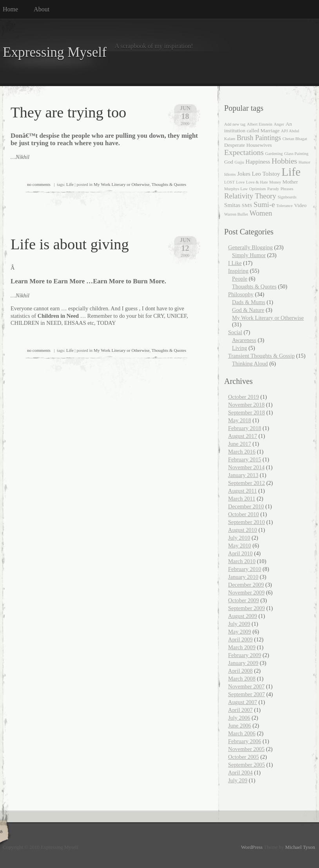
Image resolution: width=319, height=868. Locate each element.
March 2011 (242, 499)
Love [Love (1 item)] (240, 182)
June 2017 (240, 444)
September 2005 (246, 765)
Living (239, 348)
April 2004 (240, 773)
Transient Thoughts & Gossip (261, 356)
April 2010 (240, 553)
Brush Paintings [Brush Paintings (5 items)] (259, 138)
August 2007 (243, 702)
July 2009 (239, 624)
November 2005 (246, 749)
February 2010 (245, 569)
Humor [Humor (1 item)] (304, 162)
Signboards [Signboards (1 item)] (287, 197)
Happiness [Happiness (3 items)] (258, 162)
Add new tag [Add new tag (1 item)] (235, 124)
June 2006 (240, 726)
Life (70, 184)
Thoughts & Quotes (169, 184)
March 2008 (242, 679)
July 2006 (239, 718)
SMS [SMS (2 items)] (247, 205)
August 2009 (243, 616)
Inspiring (238, 271)
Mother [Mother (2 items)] (290, 182)
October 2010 (244, 514)
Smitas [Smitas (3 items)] (232, 205)
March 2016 (242, 452)
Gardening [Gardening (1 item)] (274, 154)
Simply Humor (249, 255)
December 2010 (246, 506)
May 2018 (240, 420)
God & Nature (248, 310)
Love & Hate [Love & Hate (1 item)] (257, 182)
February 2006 (245, 741)
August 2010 (243, 530)
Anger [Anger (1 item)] (279, 124)
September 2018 (246, 412)
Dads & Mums (249, 302)
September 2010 (246, 522)
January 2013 (243, 475)
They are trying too (68, 112)
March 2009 (242, 647)
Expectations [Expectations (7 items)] (244, 152)
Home (10, 9)
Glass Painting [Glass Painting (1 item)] (296, 154)
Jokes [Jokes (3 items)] (244, 174)
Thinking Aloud (250, 364)
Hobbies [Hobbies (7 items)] (284, 161)
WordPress (252, 847)
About (42, 9)
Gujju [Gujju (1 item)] (239, 162)
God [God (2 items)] (229, 162)
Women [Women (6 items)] (261, 213)
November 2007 (246, 686)
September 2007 (246, 694)
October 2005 (244, 757)
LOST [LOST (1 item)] (229, 182)
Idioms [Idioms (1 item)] (230, 174)
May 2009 (240, 632)
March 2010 (242, 561)
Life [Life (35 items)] (291, 172)
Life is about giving (70, 244)
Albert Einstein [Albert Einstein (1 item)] (260, 124)
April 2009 (240, 639)
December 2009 (246, 585)
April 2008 (240, 671)
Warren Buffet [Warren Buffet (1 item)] (236, 214)
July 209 (238, 780)
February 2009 (245, 655)
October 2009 (244, 600)
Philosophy (241, 294)
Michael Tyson (300, 847)
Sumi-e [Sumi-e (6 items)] (264, 204)
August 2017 (243, 436)
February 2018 (245, 428)
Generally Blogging (250, 247)
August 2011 (242, 491)
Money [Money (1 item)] (275, 182)
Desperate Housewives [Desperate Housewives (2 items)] (248, 145)
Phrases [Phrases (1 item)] (287, 189)
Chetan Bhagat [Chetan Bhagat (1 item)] (295, 139)
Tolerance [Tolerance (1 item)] (285, 206)
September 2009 (246, 608)
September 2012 (246, 483)
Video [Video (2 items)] (300, 205)
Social (235, 332)
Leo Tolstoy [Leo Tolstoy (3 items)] (266, 174)
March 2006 (242, 733)
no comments (39, 184)
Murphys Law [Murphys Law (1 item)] (236, 189)
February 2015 (245, 459)
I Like (235, 263)
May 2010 (240, 546)
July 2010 (239, 538)
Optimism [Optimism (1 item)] (258, 189)
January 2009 (243, 663)
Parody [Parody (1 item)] (273, 189)
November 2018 (246, 405)
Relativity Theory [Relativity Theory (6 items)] (250, 196)
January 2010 (243, 577)
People (240, 279)
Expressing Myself (55, 52)
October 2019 (244, 397)
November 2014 (246, 467)
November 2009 (246, 592)
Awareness (244, 340)
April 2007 (240, 710)
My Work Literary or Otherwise (121, 184)
